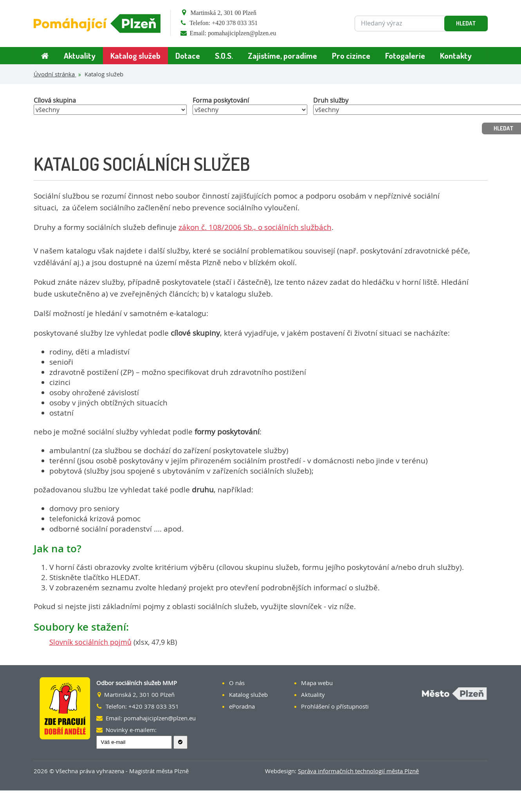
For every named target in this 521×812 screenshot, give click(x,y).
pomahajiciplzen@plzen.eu (242, 33)
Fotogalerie (405, 55)
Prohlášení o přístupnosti (335, 706)
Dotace (188, 55)
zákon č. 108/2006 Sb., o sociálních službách (255, 227)
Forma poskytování (221, 100)
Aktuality (80, 55)
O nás (237, 683)
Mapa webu (317, 683)
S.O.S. (224, 55)
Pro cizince (351, 55)
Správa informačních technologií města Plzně (358, 771)
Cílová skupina (55, 100)
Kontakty (456, 55)
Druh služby (331, 100)
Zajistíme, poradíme (282, 55)
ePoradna (242, 706)
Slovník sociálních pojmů (90, 642)
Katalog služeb (135, 55)
